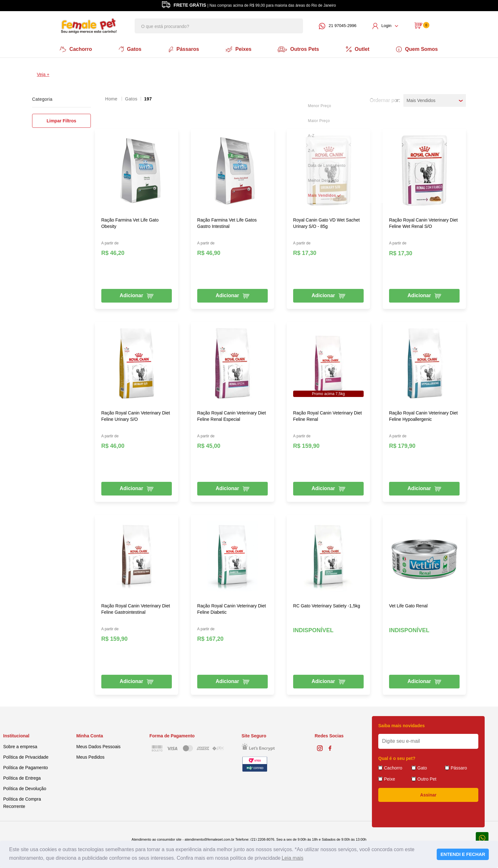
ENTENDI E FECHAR (463, 854)
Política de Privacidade (26, 756)
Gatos (129, 49)
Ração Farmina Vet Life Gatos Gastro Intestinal (227, 222)
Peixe (390, 778)
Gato (422, 767)
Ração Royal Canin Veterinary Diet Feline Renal (327, 415)
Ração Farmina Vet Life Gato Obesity (130, 222)
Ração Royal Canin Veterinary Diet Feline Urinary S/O (136, 415)
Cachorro (74, 49)
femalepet (112, 98)
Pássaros (183, 49)
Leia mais (293, 858)
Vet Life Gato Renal (408, 605)
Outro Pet (427, 778)
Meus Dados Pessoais (98, 746)
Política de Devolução (25, 788)
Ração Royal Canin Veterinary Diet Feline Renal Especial (232, 415)
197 (148, 98)
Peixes (238, 49)
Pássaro (459, 767)
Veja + (43, 74)
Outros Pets (299, 49)
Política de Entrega (22, 777)
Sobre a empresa (20, 746)
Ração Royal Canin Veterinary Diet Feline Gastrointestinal (136, 608)
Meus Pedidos (90, 756)
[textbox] (219, 26)
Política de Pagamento (26, 767)
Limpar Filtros (61, 120)
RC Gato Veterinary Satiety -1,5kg (327, 605)
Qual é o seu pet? (397, 758)
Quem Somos (419, 49)
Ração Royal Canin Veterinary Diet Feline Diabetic (232, 608)
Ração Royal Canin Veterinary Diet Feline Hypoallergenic (423, 415)
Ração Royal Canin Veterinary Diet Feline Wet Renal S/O (423, 222)
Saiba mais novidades (401, 725)
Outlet (359, 49)
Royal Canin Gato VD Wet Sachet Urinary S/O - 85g (326, 222)
